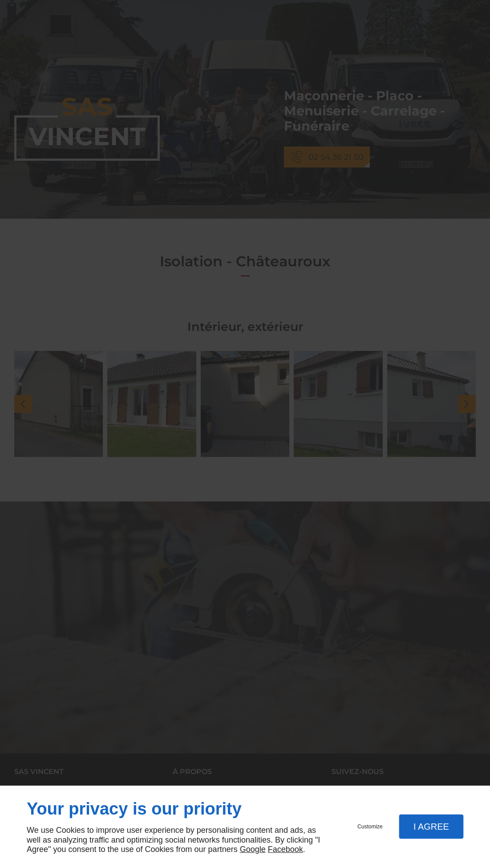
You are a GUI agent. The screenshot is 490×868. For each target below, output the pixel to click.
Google (253, 849)
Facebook (285, 849)
